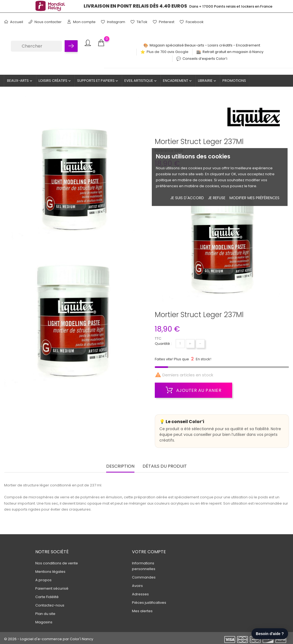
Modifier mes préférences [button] (254, 198)
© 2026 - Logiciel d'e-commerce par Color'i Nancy (49, 639)
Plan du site (45, 614)
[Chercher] (36, 46)
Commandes (144, 577)
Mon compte (81, 22)
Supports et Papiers (98, 81)
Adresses (140, 594)
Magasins (44, 622)
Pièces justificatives (149, 603)
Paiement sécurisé (52, 588)
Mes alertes (142, 611)
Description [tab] (120, 466)
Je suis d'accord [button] (187, 198)
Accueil (14, 22)
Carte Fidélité (47, 597)
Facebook (192, 22)
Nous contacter (45, 22)
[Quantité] (180, 344)
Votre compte (149, 552)
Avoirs (137, 586)
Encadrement (178, 81)
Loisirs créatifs (55, 81)
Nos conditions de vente (57, 563)
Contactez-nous (50, 605)
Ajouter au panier (194, 390)
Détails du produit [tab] (165, 466)
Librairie (207, 81)
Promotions (234, 81)
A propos (43, 580)
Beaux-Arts (20, 81)
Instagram (113, 22)
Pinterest (164, 22)
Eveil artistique (141, 81)
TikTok (139, 22)
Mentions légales (50, 572)
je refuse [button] (217, 198)
